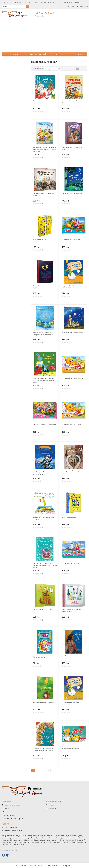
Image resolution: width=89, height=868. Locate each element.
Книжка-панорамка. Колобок (72, 425)
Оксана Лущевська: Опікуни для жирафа (44, 703)
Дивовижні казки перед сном (72, 193)
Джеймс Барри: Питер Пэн (71, 517)
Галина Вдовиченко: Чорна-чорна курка (45, 287)
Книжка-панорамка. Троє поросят (44, 425)
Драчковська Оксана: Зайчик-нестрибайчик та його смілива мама (43, 380)
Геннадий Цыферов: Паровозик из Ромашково (74, 102)
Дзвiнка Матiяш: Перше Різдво (72, 332)
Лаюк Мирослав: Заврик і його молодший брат (72, 610)
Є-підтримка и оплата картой (69, 2)
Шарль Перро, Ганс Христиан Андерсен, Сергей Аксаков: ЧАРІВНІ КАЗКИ (45, 565)
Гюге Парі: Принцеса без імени (72, 656)
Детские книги (12, 54)
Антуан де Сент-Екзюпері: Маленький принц (71, 703)
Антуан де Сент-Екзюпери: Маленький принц (71, 287)
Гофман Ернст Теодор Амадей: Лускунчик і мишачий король (43, 749)
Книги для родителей (37, 54)
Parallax (11, 860)
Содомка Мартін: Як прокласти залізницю (43, 194)
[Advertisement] (44, 36)
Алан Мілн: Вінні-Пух (40, 240)
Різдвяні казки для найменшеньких (39, 102)
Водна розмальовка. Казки (71, 748)
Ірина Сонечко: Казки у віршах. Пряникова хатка (44, 657)
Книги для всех (62, 54)
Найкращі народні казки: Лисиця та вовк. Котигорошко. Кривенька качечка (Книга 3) (45, 473)
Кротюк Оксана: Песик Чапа (43, 610)
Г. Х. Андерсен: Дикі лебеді (71, 471)
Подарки (80, 54)
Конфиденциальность (48, 2)
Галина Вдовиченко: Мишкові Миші (72, 148)
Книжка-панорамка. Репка (71, 240)
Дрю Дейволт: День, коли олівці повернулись (44, 518)
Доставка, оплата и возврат (13, 2)
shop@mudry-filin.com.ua (13, 831)
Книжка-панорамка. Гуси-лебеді (73, 563)
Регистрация (82, 7)
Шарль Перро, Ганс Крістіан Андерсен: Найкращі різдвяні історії (43, 334)
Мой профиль (51, 808)
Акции (36, 2)
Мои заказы (50, 805)
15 (44, 770)
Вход (71, 7)
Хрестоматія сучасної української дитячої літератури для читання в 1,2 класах (44, 149)
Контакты (28, 2)
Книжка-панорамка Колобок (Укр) (73, 378)
